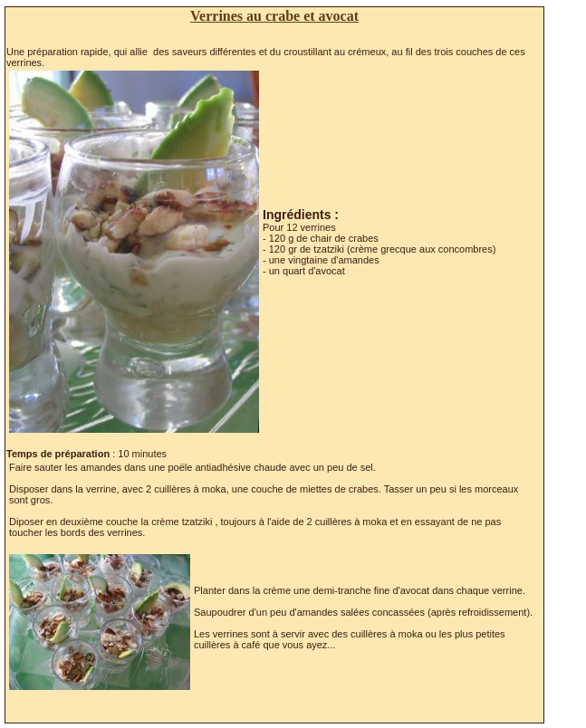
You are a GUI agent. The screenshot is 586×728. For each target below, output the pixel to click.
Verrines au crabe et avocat (274, 16)
